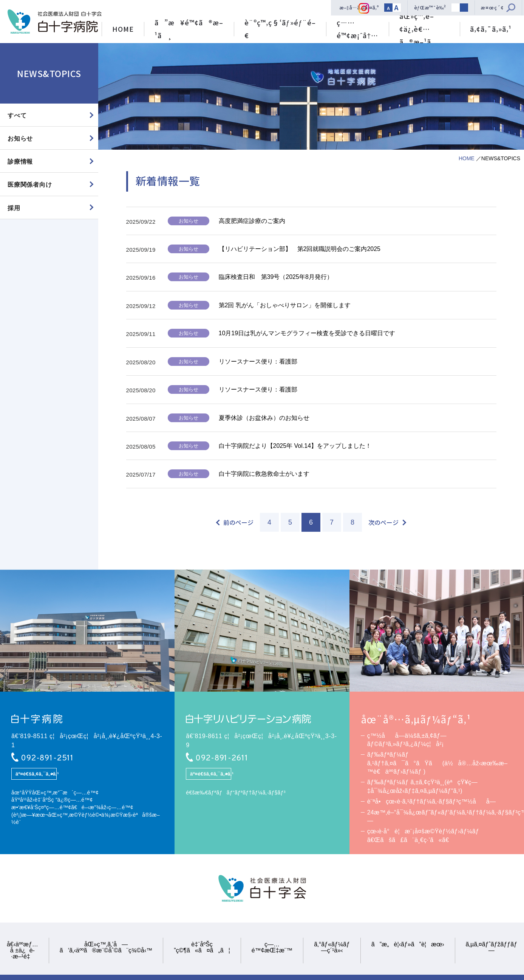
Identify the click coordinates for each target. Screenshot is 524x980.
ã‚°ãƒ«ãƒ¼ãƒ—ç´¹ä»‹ (332, 948)
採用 (14, 208)
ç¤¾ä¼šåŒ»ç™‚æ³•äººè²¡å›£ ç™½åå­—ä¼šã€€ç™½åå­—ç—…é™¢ (55, 22)
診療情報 (20, 162)
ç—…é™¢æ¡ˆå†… (357, 29)
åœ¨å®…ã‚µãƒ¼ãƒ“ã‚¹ (416, 719)
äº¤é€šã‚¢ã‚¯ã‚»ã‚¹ (36, 774)
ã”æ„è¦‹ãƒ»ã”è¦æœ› (408, 945)
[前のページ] (235, 522)
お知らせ (20, 139)
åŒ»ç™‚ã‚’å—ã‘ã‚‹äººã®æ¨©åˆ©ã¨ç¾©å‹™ (106, 948)
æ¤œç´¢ (492, 7)
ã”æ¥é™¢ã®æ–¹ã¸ (189, 29)
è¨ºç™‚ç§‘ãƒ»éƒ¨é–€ (280, 29)
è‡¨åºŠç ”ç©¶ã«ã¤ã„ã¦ (202, 948)
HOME (123, 29)
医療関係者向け (30, 185)
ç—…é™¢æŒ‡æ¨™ (272, 948)
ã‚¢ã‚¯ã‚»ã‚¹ (491, 29)
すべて (17, 115)
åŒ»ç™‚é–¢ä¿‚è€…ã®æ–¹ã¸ (420, 27)
